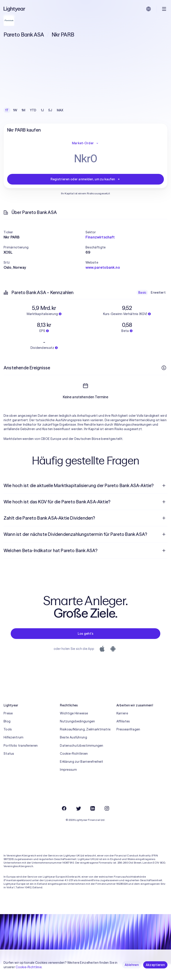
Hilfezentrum (13, 753)
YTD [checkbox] (33, 110)
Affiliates (123, 737)
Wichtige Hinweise (74, 729)
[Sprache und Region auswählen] (149, 9)
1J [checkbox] (43, 110)
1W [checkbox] (15, 110)
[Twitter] (78, 824)
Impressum (68, 786)
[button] (45, 232)
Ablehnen (132, 965)
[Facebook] (64, 824)
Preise (8, 729)
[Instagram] (107, 824)
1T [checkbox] (7, 110)
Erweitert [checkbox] (158, 293)
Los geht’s (86, 650)
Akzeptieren (155, 965)
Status (9, 770)
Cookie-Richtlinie (29, 967)
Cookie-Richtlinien (74, 770)
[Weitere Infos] (164, 368)
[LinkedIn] (93, 824)
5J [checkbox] (50, 110)
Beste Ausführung (73, 753)
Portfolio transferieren (21, 762)
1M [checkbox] (23, 110)
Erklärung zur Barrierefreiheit (81, 778)
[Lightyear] (15, 9)
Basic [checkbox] (142, 293)
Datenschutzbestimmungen (81, 762)
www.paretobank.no (103, 267)
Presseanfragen (128, 745)
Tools (8, 745)
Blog (7, 737)
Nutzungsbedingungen (77, 737)
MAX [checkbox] (60, 110)
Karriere (122, 729)
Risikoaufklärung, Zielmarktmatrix (85, 745)
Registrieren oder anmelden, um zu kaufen (85, 179)
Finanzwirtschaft (100, 237)
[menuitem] (85, 502)
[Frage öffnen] (164, 502)
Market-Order (85, 143)
